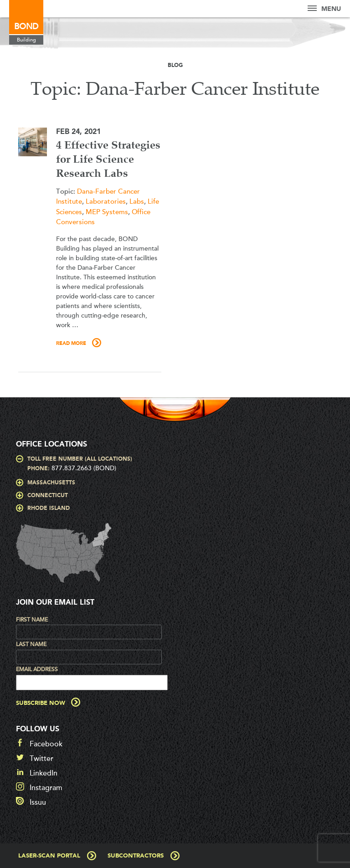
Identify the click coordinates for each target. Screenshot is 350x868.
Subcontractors (136, 856)
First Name (32, 620)
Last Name (31, 644)
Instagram (46, 788)
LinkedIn (44, 773)
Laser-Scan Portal (49, 856)
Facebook (46, 744)
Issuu (38, 802)
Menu (324, 9)
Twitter (41, 759)
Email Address (37, 669)
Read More (71, 344)
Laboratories (106, 201)
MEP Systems (107, 212)
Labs (137, 201)
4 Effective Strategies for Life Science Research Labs (108, 160)
